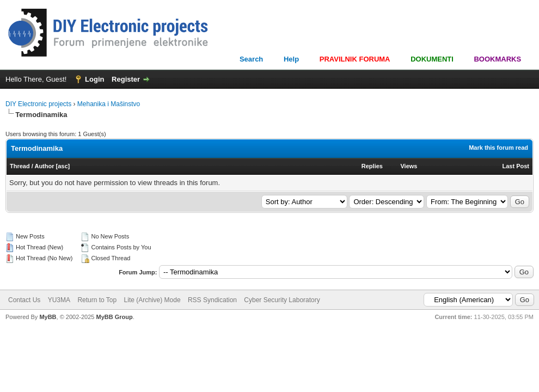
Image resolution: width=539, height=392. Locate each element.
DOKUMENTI (432, 59)
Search (251, 59)
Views (409, 166)
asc (63, 166)
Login (94, 79)
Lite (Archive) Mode (152, 300)
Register (126, 79)
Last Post (516, 166)
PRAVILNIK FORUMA (355, 59)
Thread (20, 166)
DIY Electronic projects (38, 104)
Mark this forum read (498, 148)
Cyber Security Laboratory (282, 300)
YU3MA (59, 300)
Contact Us (24, 300)
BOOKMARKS (497, 59)
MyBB (48, 317)
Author (44, 166)
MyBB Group (114, 317)
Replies (372, 166)
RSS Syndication (212, 300)
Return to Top (97, 300)
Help (291, 59)
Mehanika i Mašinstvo (109, 104)
